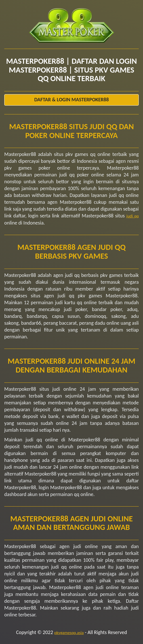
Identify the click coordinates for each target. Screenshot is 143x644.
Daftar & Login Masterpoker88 (72, 100)
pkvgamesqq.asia (69, 633)
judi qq (133, 216)
